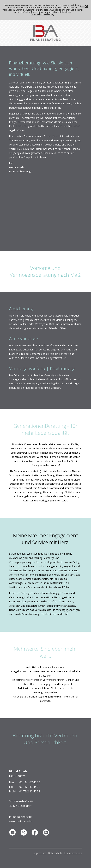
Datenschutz (55, 853)
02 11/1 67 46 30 (30, 782)
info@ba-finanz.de (21, 817)
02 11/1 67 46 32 (30, 787)
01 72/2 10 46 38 (30, 791)
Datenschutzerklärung (42, 14)
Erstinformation (73, 853)
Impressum (40, 853)
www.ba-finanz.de (20, 821)
